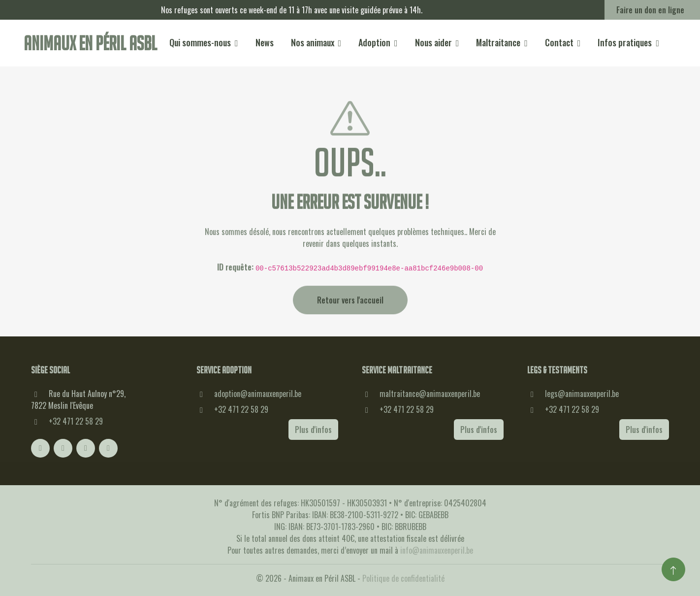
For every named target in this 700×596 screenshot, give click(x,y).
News (265, 42)
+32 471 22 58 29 (76, 421)
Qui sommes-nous (200, 42)
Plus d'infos (313, 430)
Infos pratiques (625, 42)
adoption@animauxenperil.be (258, 394)
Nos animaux (313, 42)
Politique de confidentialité (403, 578)
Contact (559, 42)
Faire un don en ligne (650, 10)
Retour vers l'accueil (350, 313)
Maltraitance (498, 42)
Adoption (374, 42)
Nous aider (433, 42)
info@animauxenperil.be (437, 550)
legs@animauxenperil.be (582, 394)
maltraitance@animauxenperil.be (430, 394)
